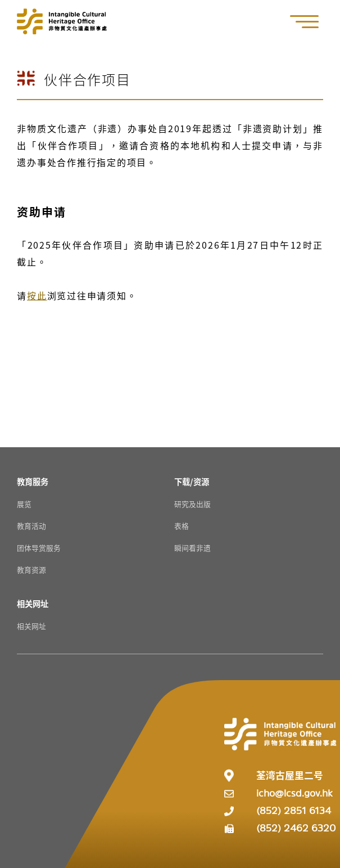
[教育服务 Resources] (33, 481)
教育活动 (31, 526)
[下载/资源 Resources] (192, 481)
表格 (182, 526)
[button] (310, 22)
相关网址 (31, 626)
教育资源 (31, 570)
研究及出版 (192, 504)
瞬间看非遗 (192, 548)
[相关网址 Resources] (33, 603)
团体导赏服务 (39, 548)
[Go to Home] (62, 21)
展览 (24, 504)
